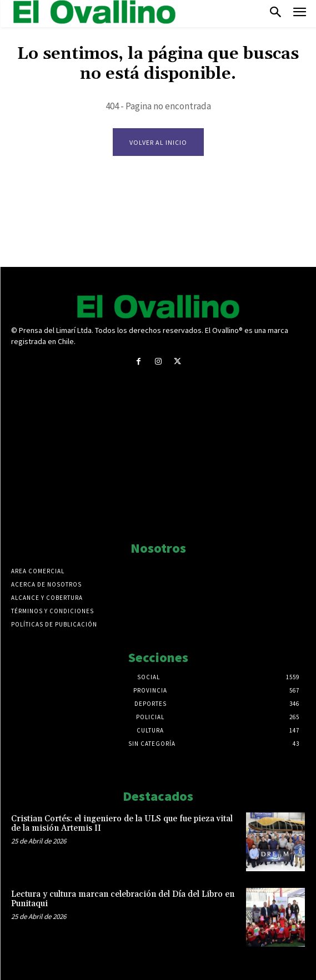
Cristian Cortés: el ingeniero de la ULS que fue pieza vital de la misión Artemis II (122, 824)
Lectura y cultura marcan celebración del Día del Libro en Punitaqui (123, 899)
